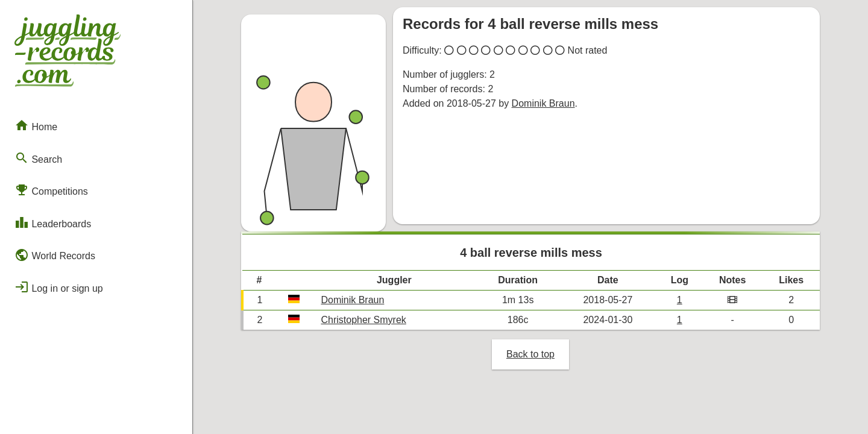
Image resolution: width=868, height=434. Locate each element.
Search (38, 158)
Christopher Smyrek (363, 320)
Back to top (530, 354)
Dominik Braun (543, 103)
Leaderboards (53, 222)
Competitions (51, 190)
